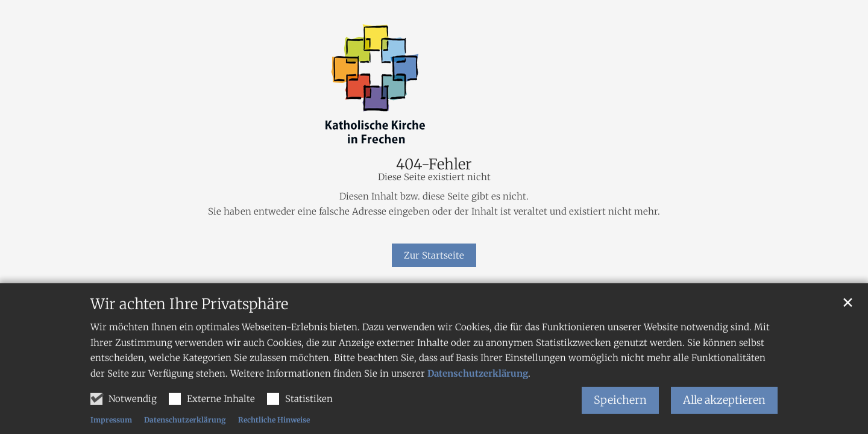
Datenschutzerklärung (478, 384)
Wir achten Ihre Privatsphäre (189, 315)
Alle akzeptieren (724, 411)
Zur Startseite (434, 255)
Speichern (620, 411)
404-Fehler (434, 165)
